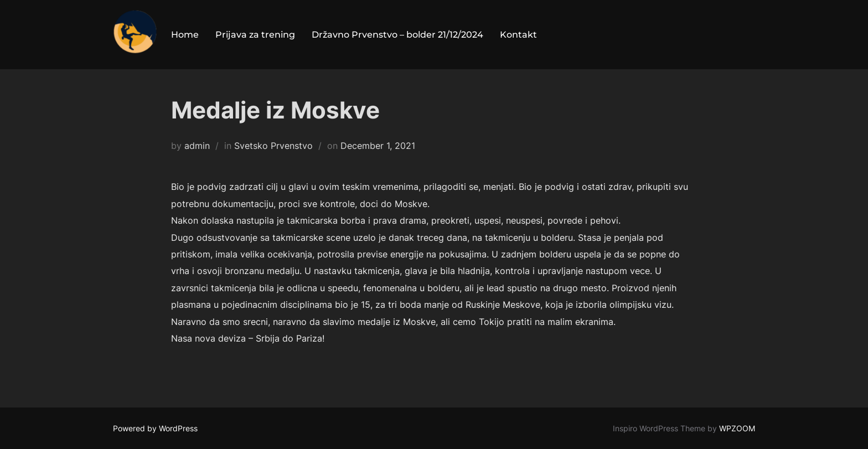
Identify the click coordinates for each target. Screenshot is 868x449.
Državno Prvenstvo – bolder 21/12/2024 (397, 35)
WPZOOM (737, 428)
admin (197, 146)
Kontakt (518, 35)
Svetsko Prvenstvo (273, 146)
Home (185, 35)
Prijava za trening (255, 35)
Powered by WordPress (155, 428)
